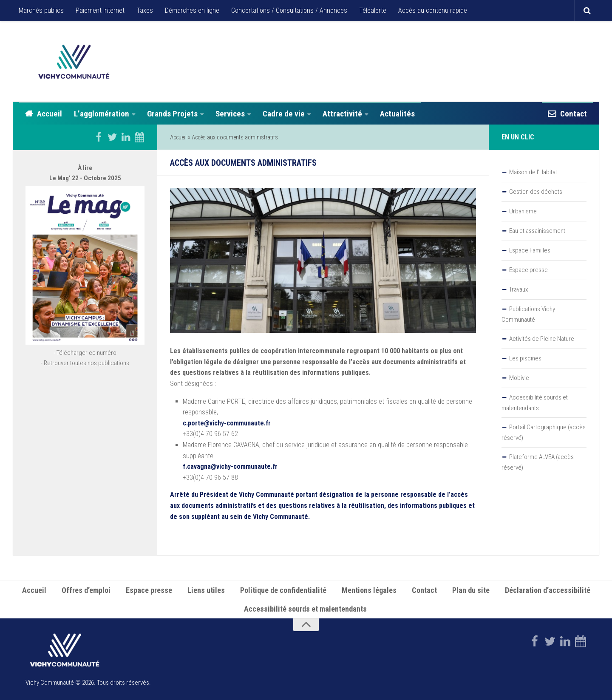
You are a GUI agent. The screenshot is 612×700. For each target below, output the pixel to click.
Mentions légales (369, 590)
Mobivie (519, 378)
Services (230, 114)
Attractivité (342, 114)
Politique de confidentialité (283, 590)
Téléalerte (373, 10)
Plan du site (471, 590)
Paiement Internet (100, 10)
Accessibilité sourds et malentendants (535, 403)
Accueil (50, 114)
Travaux (518, 289)
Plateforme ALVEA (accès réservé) (538, 462)
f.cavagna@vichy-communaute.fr (231, 466)
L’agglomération (102, 114)
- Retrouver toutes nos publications (85, 363)
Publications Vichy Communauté (528, 314)
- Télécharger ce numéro (85, 353)
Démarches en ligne (192, 10)
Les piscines (525, 358)
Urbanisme (523, 211)
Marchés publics (41, 10)
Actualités (397, 114)
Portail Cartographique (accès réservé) (544, 432)
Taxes (145, 10)
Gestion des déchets (536, 192)
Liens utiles (206, 590)
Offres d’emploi (86, 590)
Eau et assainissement (537, 231)
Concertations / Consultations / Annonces (289, 10)
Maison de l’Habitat (533, 172)
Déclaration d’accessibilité (548, 590)
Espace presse (528, 270)
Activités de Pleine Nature (542, 339)
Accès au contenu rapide (433, 10)
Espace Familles (530, 250)
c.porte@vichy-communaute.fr (227, 423)
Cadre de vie (284, 114)
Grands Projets (172, 114)
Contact (574, 114)
